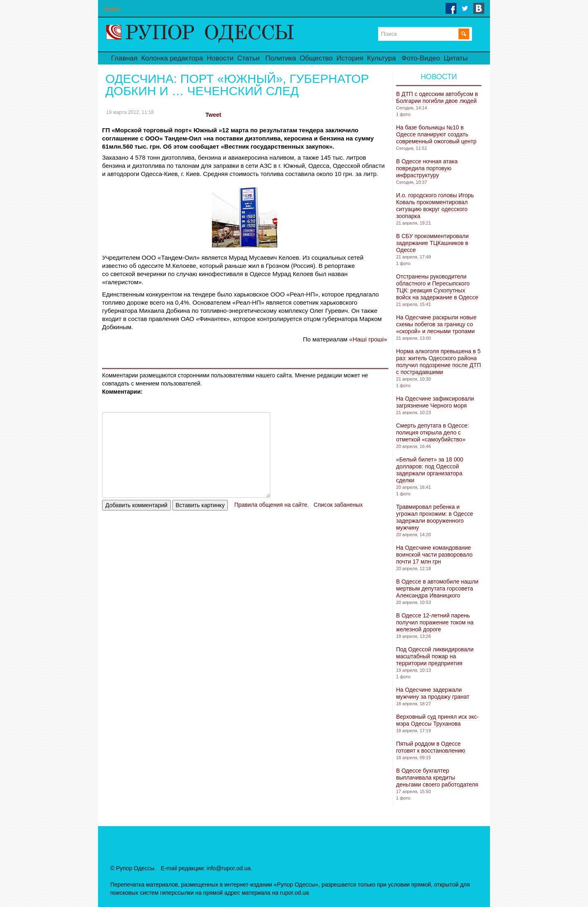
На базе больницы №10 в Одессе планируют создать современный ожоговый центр (436, 134)
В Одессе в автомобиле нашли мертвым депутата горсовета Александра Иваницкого (437, 588)
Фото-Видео (421, 58)
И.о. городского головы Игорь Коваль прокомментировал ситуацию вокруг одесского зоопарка (435, 206)
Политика (281, 58)
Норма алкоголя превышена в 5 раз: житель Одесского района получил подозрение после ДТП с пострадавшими (439, 362)
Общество (316, 58)
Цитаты (456, 58)
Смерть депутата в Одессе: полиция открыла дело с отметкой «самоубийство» (432, 432)
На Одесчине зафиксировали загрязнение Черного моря (435, 402)
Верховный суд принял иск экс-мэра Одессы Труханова (437, 720)
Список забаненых (338, 505)
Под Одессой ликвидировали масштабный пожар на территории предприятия (435, 656)
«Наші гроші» (368, 339)
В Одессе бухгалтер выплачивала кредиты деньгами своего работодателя (437, 778)
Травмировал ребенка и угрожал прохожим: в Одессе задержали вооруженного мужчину (434, 517)
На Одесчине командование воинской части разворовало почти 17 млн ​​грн (434, 555)
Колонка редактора (172, 58)
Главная (124, 58)
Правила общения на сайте (271, 505)
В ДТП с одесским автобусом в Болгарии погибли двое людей (437, 97)
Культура (382, 58)
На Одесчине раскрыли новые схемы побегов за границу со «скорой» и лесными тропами (436, 324)
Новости (220, 58)
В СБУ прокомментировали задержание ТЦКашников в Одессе (432, 243)
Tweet (213, 115)
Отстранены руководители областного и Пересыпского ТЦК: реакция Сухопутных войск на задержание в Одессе (437, 287)
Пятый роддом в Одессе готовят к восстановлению (431, 747)
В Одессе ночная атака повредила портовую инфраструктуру (427, 168)
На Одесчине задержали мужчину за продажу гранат (433, 693)
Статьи (248, 58)
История (350, 58)
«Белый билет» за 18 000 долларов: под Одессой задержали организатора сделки (430, 470)
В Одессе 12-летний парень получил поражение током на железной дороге (435, 622)
